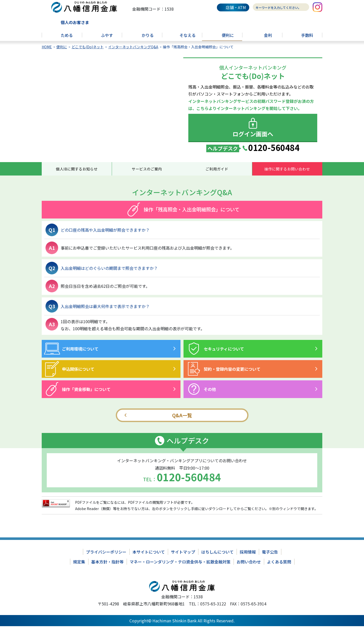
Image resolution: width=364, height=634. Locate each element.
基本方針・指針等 (107, 570)
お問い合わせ (249, 570)
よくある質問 (279, 570)
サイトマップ (183, 560)
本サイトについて (149, 560)
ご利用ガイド (217, 175)
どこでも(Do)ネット (88, 52)
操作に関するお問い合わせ (287, 175)
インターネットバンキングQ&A (133, 52)
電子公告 (270, 560)
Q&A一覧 (182, 423)
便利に (62, 52)
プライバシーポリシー (106, 560)
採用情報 (248, 560)
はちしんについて (217, 560)
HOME (47, 52)
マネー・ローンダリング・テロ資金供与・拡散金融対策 (180, 570)
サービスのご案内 (147, 175)
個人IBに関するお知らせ (77, 175)
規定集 (79, 570)
